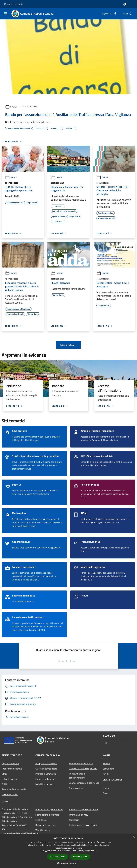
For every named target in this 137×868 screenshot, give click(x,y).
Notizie (11, 177)
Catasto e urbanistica (46, 779)
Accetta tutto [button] (57, 857)
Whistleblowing (43, 830)
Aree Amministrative (12, 769)
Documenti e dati (10, 794)
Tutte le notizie (68, 345)
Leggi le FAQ (41, 820)
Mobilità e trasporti (45, 784)
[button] (68, 863)
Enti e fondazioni (10, 779)
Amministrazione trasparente (83, 810)
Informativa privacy (79, 815)
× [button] (134, 837)
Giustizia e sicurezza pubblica (83, 768)
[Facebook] (114, 14)
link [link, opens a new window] (96, 851)
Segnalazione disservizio (47, 815)
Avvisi (13, 107)
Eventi (106, 793)
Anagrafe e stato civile (46, 763)
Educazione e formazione (81, 763)
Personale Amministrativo (14, 789)
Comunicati (108, 769)
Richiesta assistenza (45, 825)
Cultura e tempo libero (46, 769)
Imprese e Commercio (46, 774)
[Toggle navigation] (6, 13)
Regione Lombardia (14, 4)
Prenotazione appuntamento (49, 810)
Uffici (4, 774)
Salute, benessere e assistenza (84, 783)
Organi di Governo (11, 763)
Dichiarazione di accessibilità (83, 825)
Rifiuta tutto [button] (80, 857)
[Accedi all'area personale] (125, 4)
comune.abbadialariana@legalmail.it (20, 833)
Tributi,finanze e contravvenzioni (77, 776)
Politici (5, 784)
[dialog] (68, 851)
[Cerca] (131, 14)
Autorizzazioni (76, 788)
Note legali (74, 820)
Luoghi (106, 788)
